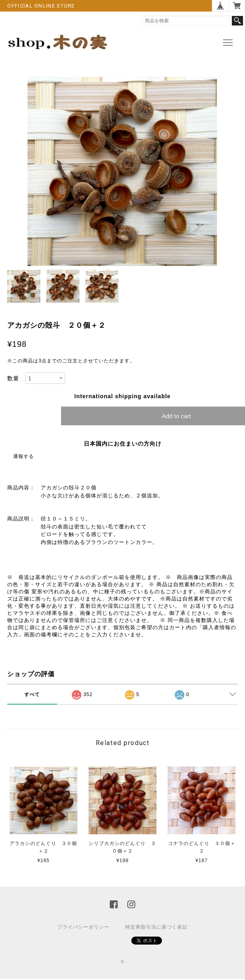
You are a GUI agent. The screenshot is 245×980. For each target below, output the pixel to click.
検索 (237, 21)
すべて (32, 694)
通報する (24, 456)
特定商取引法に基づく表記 (156, 927)
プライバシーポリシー (83, 927)
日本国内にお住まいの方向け (123, 444)
